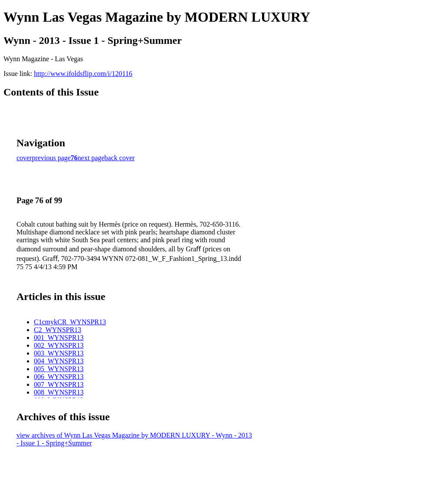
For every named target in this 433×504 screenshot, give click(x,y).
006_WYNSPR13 (59, 377)
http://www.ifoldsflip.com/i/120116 (83, 74)
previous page (51, 158)
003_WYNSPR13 (59, 353)
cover (24, 158)
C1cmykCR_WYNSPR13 (70, 322)
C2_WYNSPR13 (57, 330)
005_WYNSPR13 (59, 369)
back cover (120, 158)
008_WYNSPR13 (59, 392)
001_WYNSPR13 (59, 338)
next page (91, 158)
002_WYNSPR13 (59, 345)
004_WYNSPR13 (59, 361)
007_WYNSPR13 (59, 384)
